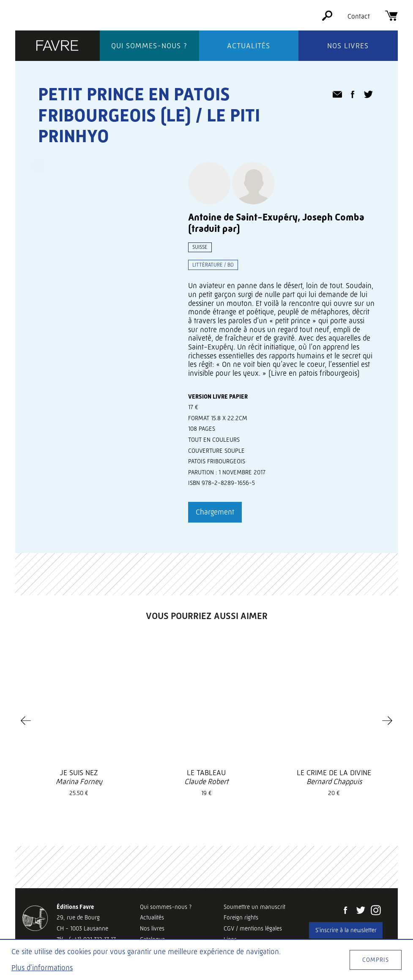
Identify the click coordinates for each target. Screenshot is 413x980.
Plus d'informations (42, 968)
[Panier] (391, 18)
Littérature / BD (213, 265)
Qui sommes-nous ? (149, 46)
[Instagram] (376, 911)
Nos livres (348, 46)
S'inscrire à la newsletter (346, 930)
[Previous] (26, 721)
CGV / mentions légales (253, 928)
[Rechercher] (327, 18)
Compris (376, 960)
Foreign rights (241, 917)
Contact (359, 16)
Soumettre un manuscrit (254, 907)
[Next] (387, 721)
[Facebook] (345, 911)
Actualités (249, 46)
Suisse (200, 247)
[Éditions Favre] (57, 46)
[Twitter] (361, 911)
